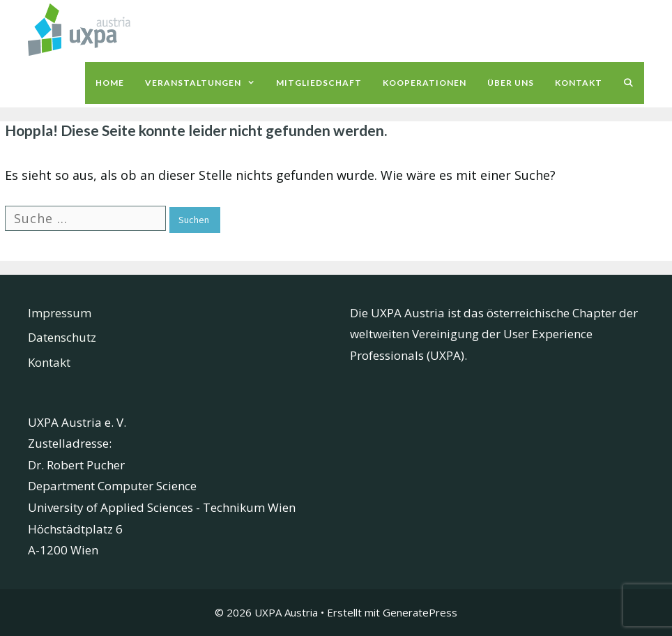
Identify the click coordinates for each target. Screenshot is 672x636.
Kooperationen (425, 83)
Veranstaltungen (205, 83)
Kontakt (579, 83)
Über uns (511, 83)
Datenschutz (62, 337)
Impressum (60, 313)
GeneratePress (420, 612)
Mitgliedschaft (319, 83)
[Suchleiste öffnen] (628, 83)
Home (110, 83)
